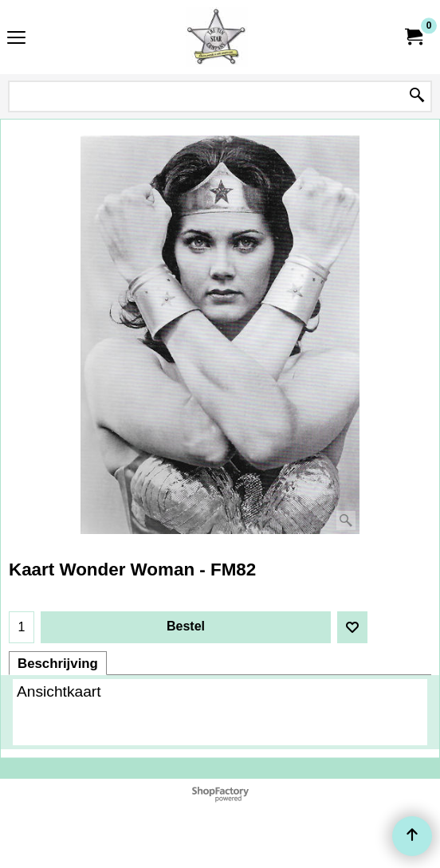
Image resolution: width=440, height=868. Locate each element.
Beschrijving (58, 664)
